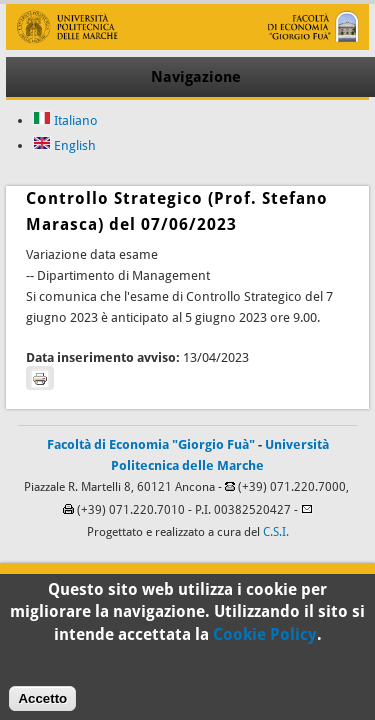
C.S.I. (276, 532)
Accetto (42, 704)
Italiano (65, 120)
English (64, 145)
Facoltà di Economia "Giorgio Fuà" (151, 444)
